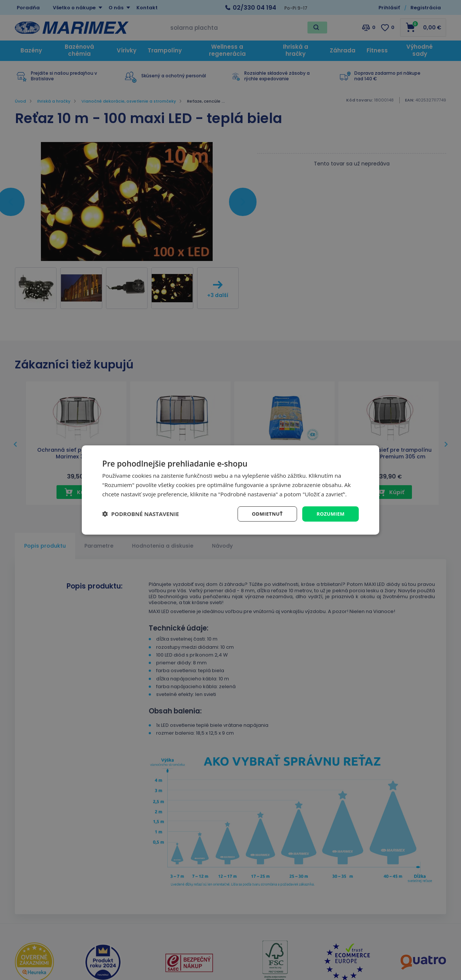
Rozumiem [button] (330, 514)
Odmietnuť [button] (264, 514)
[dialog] (230, 490)
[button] (141, 514)
